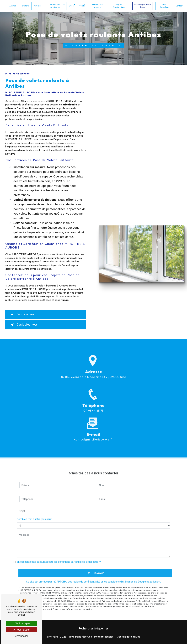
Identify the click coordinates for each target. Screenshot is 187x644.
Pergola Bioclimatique (119, 6)
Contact (178, 5)
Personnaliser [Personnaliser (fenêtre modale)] (21, 636)
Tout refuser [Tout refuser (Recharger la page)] (21, 630)
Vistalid (53, 637)
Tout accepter (21, 623)
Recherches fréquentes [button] (94, 629)
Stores (72, 5)
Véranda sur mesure (98, 6)
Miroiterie (26, 5)
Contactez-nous (25, 325)
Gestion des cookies (128, 637)
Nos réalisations (164, 6)
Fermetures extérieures (55, 6)
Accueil (13, 5)
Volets (82, 5)
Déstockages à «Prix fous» (142, 6)
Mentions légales (104, 637)
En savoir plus (23, 314)
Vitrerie (38, 5)
